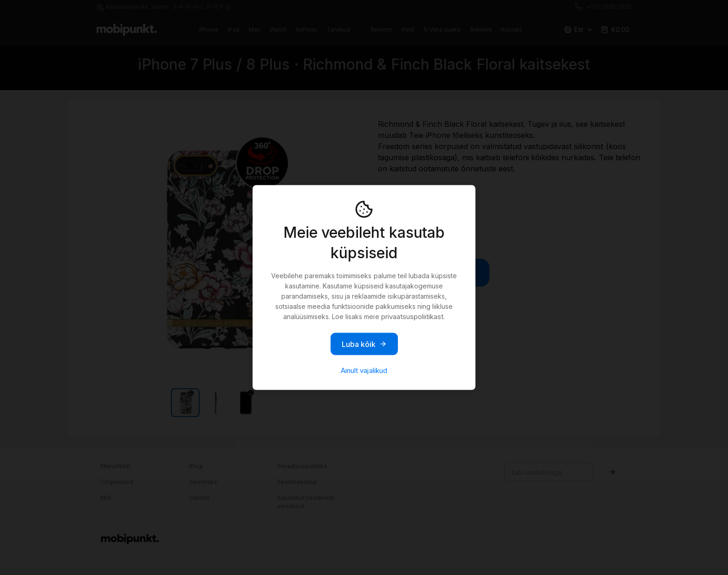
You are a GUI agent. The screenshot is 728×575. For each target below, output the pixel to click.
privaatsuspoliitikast (412, 317)
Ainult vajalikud (364, 370)
